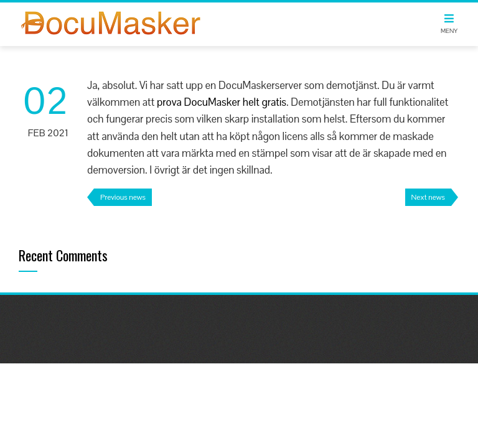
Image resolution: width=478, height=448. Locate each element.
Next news (428, 197)
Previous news (123, 197)
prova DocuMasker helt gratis (222, 102)
